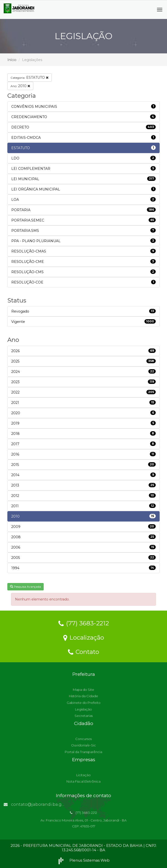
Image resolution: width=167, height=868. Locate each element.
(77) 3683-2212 (84, 623)
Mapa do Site (83, 690)
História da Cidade (83, 696)
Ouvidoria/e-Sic (83, 745)
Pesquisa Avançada (26, 587)
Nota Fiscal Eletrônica (83, 781)
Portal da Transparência (83, 752)
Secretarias (84, 716)
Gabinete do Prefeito (84, 703)
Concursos (83, 739)
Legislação (83, 709)
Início (12, 60)
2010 (20, 86)
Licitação (83, 775)
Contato (83, 651)
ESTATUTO (30, 78)
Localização (84, 637)
